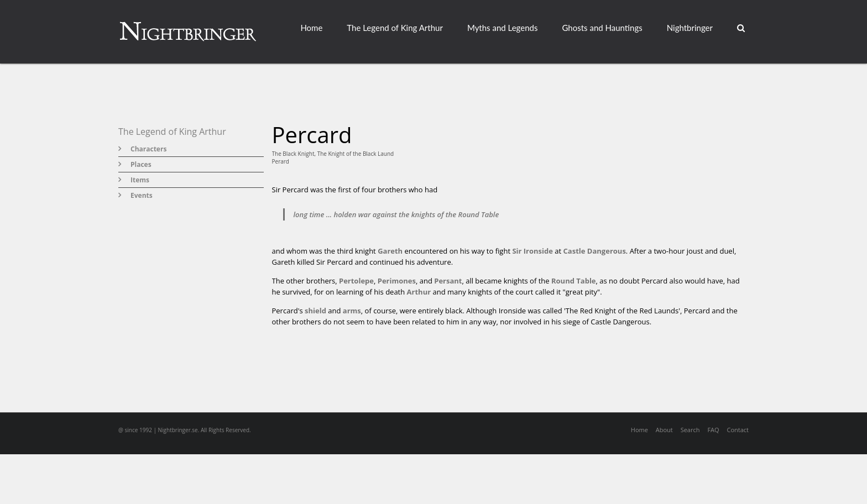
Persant (448, 281)
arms (352, 311)
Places (141, 164)
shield (315, 311)
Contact (738, 430)
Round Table (574, 281)
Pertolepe (356, 281)
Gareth (390, 251)
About (664, 430)
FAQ (713, 430)
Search (690, 430)
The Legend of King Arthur (395, 28)
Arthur (419, 292)
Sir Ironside (532, 251)
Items (140, 180)
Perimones (397, 281)
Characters (148, 149)
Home (311, 28)
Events (142, 195)
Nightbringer (690, 28)
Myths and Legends (503, 28)
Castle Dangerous (595, 251)
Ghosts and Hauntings (602, 28)
